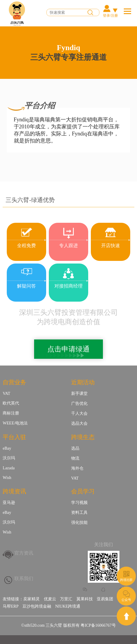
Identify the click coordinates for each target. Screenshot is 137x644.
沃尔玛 (9, 458)
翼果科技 (85, 599)
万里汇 (66, 599)
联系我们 (24, 578)
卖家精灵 (31, 599)
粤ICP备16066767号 (98, 625)
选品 (75, 448)
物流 (75, 458)
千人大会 (79, 413)
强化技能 (79, 522)
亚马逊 (9, 503)
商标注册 (11, 413)
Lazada (9, 468)
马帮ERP (11, 606)
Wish (7, 478)
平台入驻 (14, 437)
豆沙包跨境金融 (37, 606)
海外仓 (77, 468)
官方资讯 (24, 553)
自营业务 (14, 382)
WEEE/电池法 (15, 423)
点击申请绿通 (68, 349)
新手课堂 (79, 394)
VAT (6, 394)
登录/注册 (110, 16)
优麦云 (50, 599)
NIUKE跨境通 (68, 606)
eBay (7, 448)
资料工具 (79, 513)
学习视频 (79, 503)
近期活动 (83, 382)
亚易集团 (105, 599)
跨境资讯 (14, 491)
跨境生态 (83, 437)
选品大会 (79, 423)
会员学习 (83, 491)
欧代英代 (11, 403)
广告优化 (79, 403)
